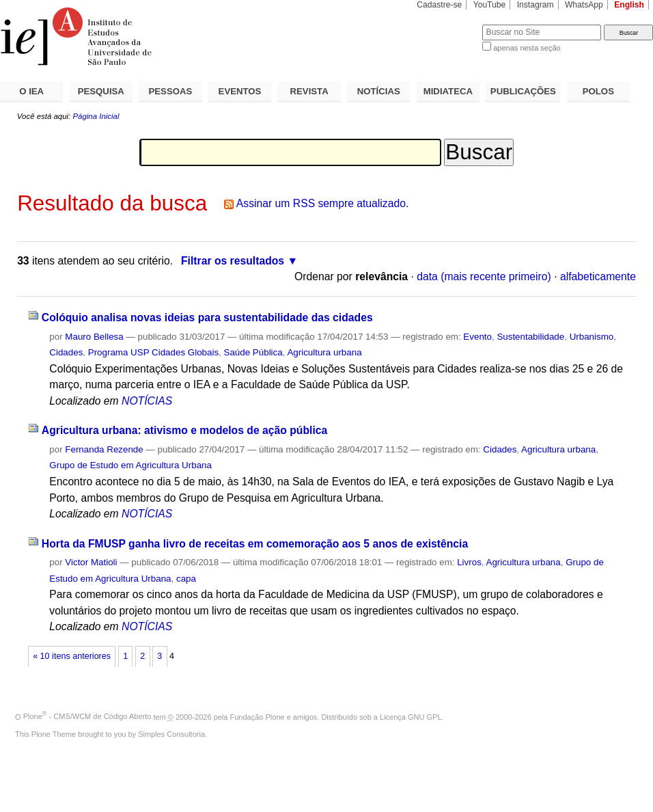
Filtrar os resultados (233, 261)
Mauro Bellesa (94, 337)
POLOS (598, 91)
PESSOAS (171, 91)
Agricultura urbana (324, 352)
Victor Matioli (91, 562)
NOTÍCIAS (379, 91)
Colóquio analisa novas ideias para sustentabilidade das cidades (207, 317)
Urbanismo (592, 337)
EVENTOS (240, 91)
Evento (477, 337)
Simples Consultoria (171, 734)
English (629, 5)
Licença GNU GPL (411, 716)
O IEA (31, 91)
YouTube (490, 5)
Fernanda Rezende (104, 449)
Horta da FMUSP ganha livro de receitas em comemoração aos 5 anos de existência (255, 544)
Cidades (66, 352)
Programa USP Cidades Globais (153, 352)
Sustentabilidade (530, 337)
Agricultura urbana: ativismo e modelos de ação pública (184, 430)
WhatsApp (584, 5)
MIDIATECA (448, 91)
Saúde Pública (253, 352)
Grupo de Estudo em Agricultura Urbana (130, 465)
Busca (449, 24)
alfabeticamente (598, 276)
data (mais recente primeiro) (484, 276)
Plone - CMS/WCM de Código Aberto (87, 716)
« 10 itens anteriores (72, 656)
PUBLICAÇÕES (523, 91)
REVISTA (309, 91)
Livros (469, 562)
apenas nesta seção (527, 48)
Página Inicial (96, 116)
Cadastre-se (439, 5)
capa (186, 579)
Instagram (536, 5)
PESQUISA (101, 91)
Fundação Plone (258, 716)
